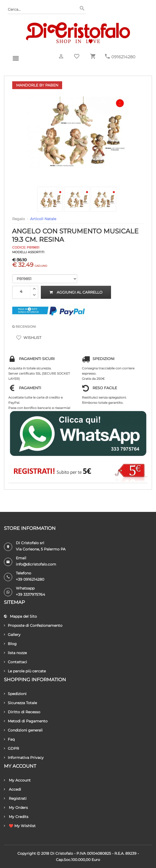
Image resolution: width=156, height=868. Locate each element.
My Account (17, 780)
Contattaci (15, 662)
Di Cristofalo (62, 853)
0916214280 (123, 57)
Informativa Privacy (24, 758)
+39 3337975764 (30, 594)
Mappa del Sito (20, 616)
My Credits (16, 817)
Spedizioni (15, 694)
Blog (10, 644)
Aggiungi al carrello (76, 292)
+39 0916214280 (30, 579)
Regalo (19, 219)
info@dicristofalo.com (36, 564)
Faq (9, 739)
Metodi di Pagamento (26, 721)
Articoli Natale (43, 219)
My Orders (16, 808)
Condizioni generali (23, 730)
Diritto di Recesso (22, 712)
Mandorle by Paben (37, 85)
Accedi (12, 789)
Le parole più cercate (25, 671)
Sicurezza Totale (20, 703)
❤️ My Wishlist (20, 826)
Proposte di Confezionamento (33, 625)
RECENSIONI (24, 327)
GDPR (11, 748)
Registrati (15, 798)
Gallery (12, 635)
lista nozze (15, 653)
